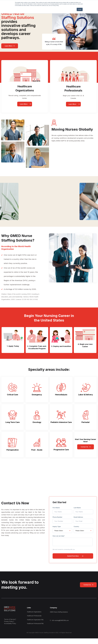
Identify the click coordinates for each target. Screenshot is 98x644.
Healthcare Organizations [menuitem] (35, 615)
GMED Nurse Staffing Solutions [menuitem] (60, 615)
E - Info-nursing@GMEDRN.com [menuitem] (60, 624)
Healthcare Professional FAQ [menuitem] (36, 629)
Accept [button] (80, 9)
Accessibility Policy (10, 627)
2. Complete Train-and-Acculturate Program (37, 349)
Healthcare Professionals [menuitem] (35, 620)
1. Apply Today (13, 346)
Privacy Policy (9, 625)
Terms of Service (10, 623)
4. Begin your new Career (85, 346)
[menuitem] (64, 620)
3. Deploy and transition (61, 348)
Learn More (9, 46)
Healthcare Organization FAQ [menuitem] (36, 624)
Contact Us (84, 450)
